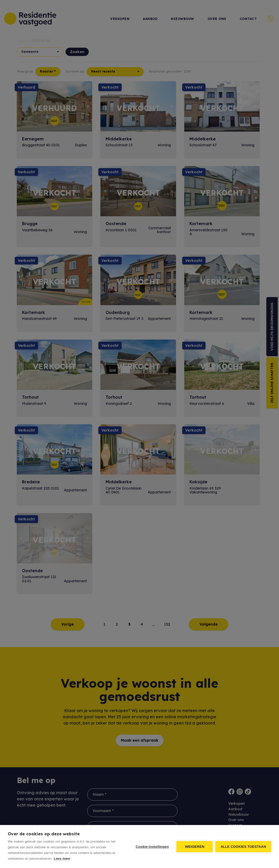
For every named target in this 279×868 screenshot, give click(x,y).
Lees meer (62, 859)
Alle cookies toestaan (243, 847)
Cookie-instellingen (152, 847)
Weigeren (195, 847)
